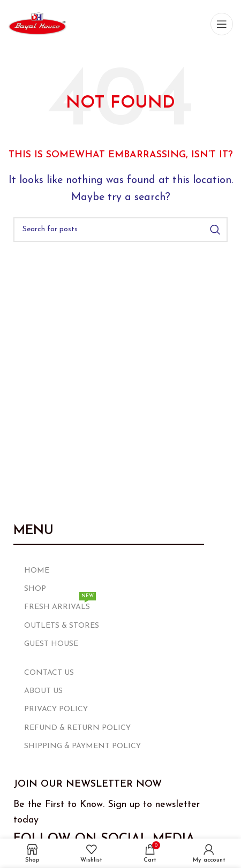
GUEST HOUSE (51, 644)
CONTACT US (49, 673)
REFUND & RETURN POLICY (77, 728)
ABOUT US (43, 691)
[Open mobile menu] (222, 24)
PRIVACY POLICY (56, 709)
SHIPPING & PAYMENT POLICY (82, 746)
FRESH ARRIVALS (60, 605)
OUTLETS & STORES (62, 626)
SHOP (35, 589)
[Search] (120, 230)
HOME (37, 571)
